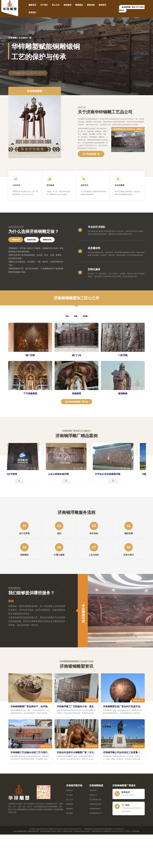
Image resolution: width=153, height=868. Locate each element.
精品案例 (67, 5)
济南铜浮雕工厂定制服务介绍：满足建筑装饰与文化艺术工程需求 (76, 706)
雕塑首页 (32, 5)
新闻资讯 (102, 5)
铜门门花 (76, 355)
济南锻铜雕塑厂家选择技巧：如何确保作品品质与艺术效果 (30, 706)
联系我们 (32, 12)
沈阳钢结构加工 (95, 809)
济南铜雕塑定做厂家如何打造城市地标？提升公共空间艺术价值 (122, 706)
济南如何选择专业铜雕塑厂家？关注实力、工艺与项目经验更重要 (76, 752)
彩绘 (67, 316)
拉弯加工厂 (94, 795)
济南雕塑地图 (88, 829)
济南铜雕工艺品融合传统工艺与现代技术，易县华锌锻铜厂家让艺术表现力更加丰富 (30, 752)
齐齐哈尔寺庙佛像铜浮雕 (118, 474)
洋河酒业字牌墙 (19, 474)
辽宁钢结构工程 (95, 799)
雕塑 (76, 316)
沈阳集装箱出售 (95, 804)
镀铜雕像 (123, 393)
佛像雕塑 (76, 393)
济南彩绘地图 (96, 829)
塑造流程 (91, 5)
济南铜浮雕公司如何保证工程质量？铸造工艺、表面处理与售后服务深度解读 (123, 752)
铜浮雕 (85, 316)
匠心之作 (56, 5)
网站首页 (70, 790)
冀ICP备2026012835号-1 (75, 829)
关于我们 (44, 5)
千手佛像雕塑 (30, 393)
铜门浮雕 (30, 355)
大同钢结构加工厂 (96, 813)
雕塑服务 (79, 5)
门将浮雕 (123, 355)
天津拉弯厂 (94, 790)
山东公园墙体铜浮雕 (69, 474)
